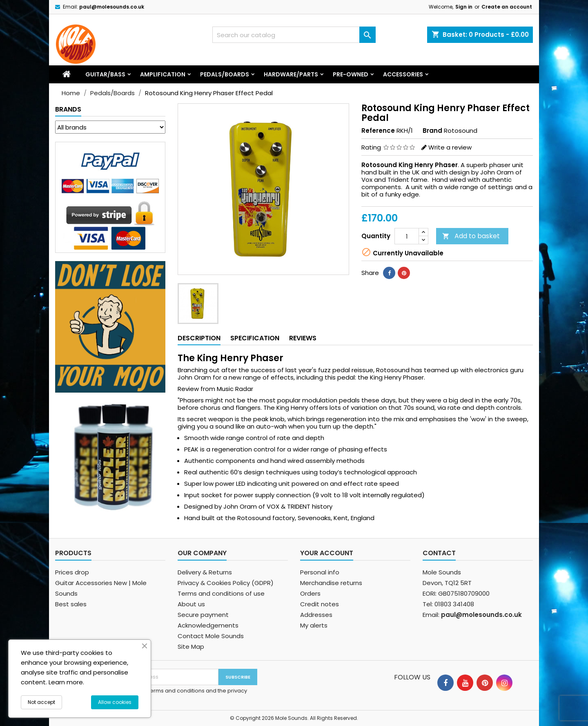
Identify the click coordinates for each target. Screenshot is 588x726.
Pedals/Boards (225, 74)
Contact (439, 553)
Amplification (163, 74)
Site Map (191, 647)
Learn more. (66, 682)
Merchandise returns (331, 583)
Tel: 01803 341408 (448, 604)
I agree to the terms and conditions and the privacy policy (179, 695)
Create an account (507, 7)
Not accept (41, 702)
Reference (378, 131)
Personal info (320, 572)
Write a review (450, 147)
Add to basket (471, 236)
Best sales (71, 604)
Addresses (316, 615)
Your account (327, 553)
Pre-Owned (351, 74)
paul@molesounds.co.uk (112, 7)
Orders (310, 593)
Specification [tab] (255, 338)
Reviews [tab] (303, 338)
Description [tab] (199, 338)
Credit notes (320, 604)
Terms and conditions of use (221, 593)
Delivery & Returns (205, 572)
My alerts (314, 625)
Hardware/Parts (291, 74)
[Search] (294, 35)
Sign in (464, 7)
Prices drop (72, 572)
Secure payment (203, 615)
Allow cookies (115, 702)
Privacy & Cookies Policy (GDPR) (226, 583)
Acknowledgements (208, 625)
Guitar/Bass (105, 74)
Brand (432, 131)
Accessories (403, 74)
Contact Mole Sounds (211, 636)
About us (191, 604)
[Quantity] (407, 236)
